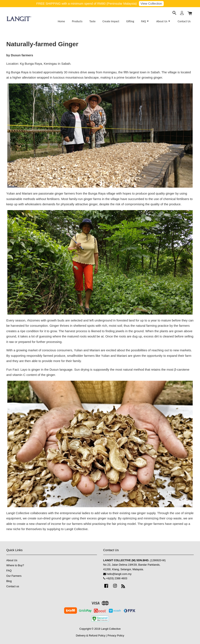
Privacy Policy (116, 635)
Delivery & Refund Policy (90, 635)
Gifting (130, 21)
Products (77, 21)
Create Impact (111, 21)
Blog (9, 581)
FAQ (145, 21)
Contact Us (184, 21)
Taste (92, 21)
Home (61, 21)
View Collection (151, 3)
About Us (164, 21)
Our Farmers (14, 576)
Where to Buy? (15, 565)
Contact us (13, 586)
